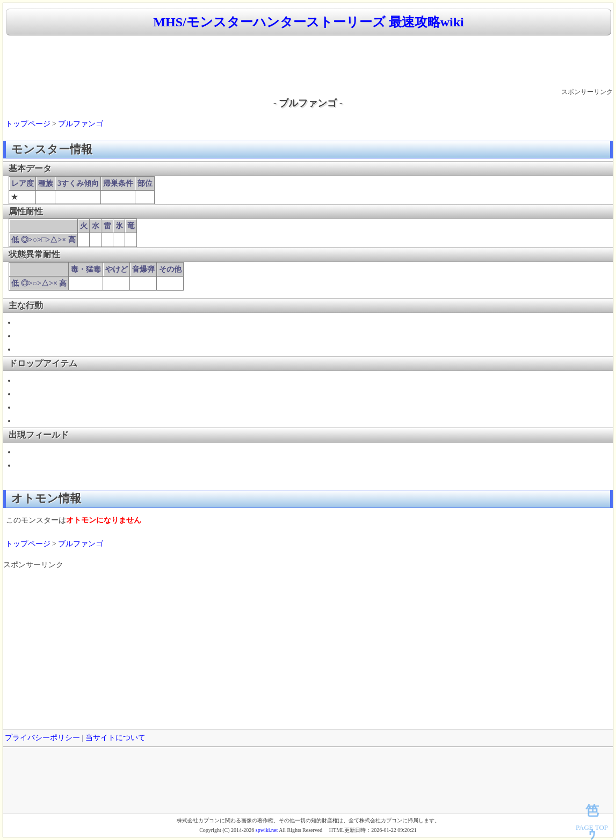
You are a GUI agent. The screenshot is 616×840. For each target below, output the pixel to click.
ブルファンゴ (81, 124)
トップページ (28, 124)
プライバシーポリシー (42, 738)
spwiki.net (267, 830)
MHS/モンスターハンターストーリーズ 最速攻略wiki (308, 22)
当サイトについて (115, 738)
